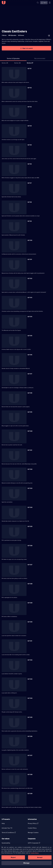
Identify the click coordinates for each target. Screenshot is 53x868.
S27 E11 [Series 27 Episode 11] (30, 259)
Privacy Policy (32, 823)
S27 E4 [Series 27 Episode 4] (30, 126)
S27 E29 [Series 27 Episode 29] (30, 603)
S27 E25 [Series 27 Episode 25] (30, 526)
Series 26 (17, 63)
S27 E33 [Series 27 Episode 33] (30, 679)
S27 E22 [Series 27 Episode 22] (30, 469)
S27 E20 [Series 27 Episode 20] (30, 431)
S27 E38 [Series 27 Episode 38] (30, 775)
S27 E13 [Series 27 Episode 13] (30, 298)
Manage (26, 864)
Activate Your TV (7, 828)
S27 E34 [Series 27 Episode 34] (30, 698)
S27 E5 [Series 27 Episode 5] (30, 145)
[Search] (38, 3)
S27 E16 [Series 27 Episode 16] (30, 355)
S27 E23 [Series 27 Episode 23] (30, 488)
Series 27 (30, 63)
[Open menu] (50, 3)
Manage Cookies (33, 833)
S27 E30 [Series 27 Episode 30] (30, 622)
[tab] (40, 59)
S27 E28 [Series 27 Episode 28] (30, 584)
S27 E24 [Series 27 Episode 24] (30, 507)
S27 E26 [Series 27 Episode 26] (30, 546)
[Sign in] (44, 3)
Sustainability (6, 843)
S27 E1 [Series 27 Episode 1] (29, 69)
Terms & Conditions (8, 833)
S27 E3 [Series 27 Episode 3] (30, 107)
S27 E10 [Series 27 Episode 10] (30, 240)
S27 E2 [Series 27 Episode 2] (30, 88)
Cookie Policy (32, 828)
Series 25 (5, 63)
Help (3, 823)
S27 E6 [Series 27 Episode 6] (30, 164)
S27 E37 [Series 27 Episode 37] (30, 755)
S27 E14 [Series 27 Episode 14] (30, 317)
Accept (40, 858)
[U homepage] (4, 3)
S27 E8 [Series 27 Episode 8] (30, 202)
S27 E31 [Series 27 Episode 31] (30, 641)
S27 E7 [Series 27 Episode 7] (30, 183)
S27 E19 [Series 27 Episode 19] (30, 412)
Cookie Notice (35, 854)
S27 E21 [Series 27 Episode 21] (30, 450)
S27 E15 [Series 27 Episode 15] (30, 336)
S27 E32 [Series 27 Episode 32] (30, 660)
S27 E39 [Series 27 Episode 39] (30, 794)
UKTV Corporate (33, 843)
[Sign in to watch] (26, 48)
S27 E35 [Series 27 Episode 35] (30, 717)
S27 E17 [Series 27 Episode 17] (30, 374)
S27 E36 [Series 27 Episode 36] (30, 736)
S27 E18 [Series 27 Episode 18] (30, 393)
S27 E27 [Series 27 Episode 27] (30, 565)
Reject (13, 858)
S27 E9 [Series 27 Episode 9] (30, 221)
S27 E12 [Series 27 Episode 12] (30, 278)
